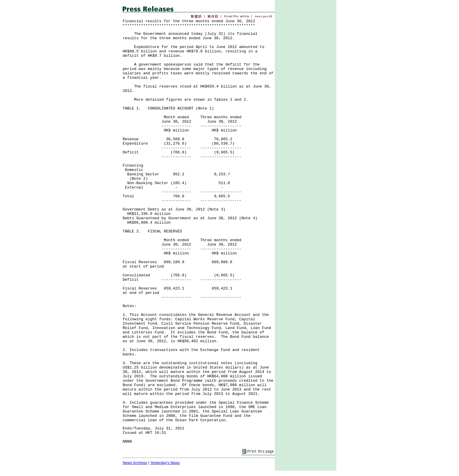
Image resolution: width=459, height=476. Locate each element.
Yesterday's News (165, 463)
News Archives (135, 463)
